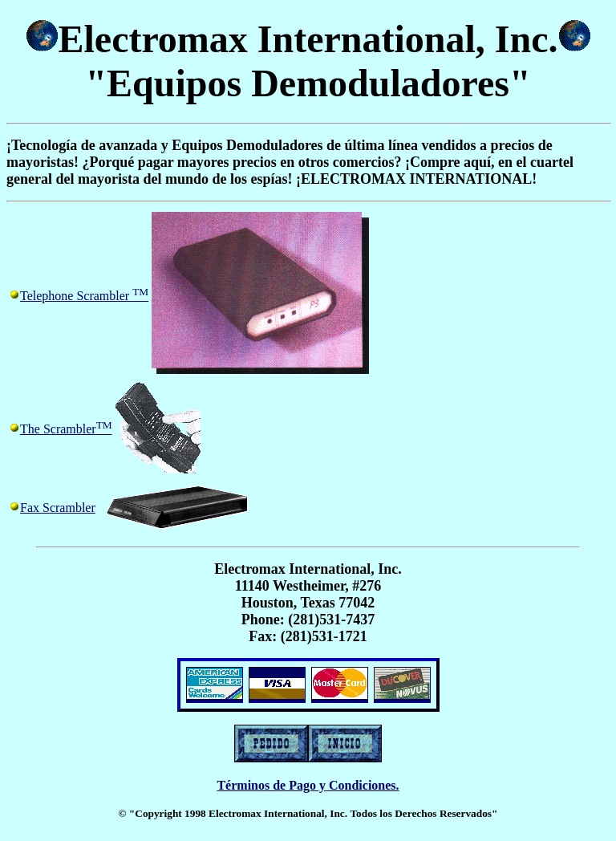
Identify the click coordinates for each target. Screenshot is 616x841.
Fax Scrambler (58, 508)
